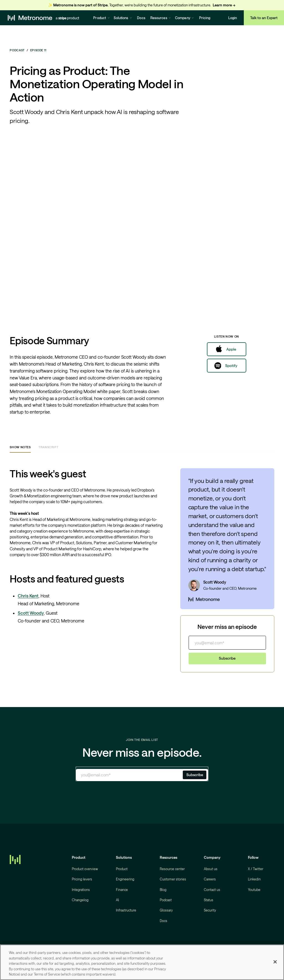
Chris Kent (28, 596)
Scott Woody (31, 613)
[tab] (20, 448)
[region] (142, 962)
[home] (44, 18)
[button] (102, 18)
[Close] (275, 962)
